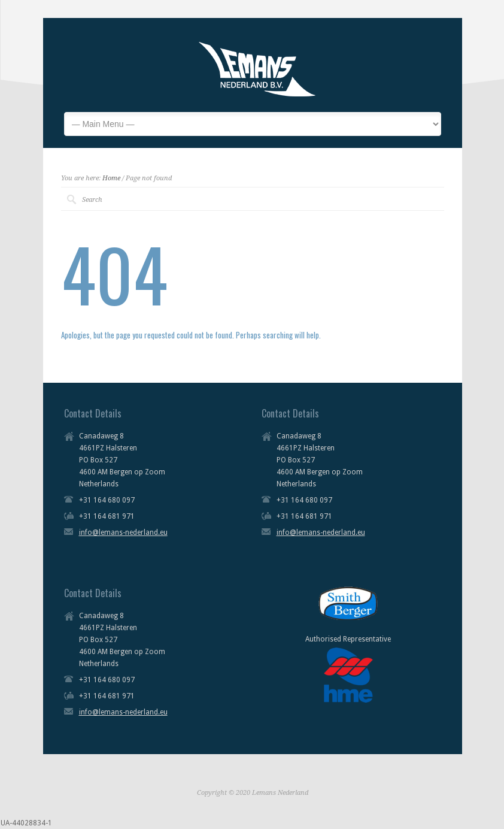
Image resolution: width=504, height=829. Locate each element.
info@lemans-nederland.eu (123, 533)
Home (111, 178)
